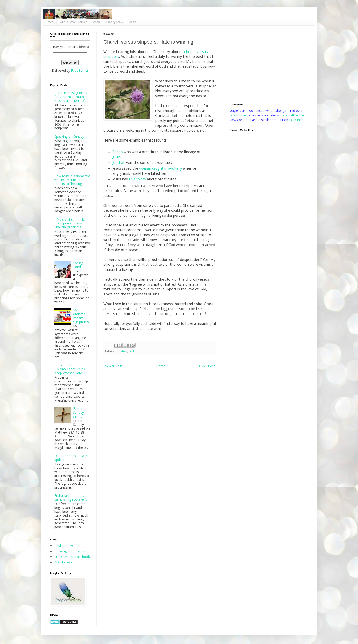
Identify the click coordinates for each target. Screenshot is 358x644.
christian (121, 351)
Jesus (117, 157)
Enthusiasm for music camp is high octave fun (72, 497)
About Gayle (63, 562)
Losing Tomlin (78, 265)
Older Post (207, 366)
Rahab (118, 152)
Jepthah (119, 163)
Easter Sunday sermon (79, 412)
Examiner (296, 120)
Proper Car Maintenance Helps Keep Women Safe (70, 369)
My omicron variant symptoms (81, 316)
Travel (50, 22)
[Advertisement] (269, 64)
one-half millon (293, 115)
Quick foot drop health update (71, 458)
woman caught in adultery (161, 168)
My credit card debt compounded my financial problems (70, 223)
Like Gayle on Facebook (72, 557)
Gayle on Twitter (67, 546)
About (97, 22)
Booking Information (70, 551)
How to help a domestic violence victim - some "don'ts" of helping (72, 180)
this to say (138, 179)
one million (238, 115)
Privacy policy (115, 22)
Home (133, 22)
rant (131, 351)
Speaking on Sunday (69, 136)
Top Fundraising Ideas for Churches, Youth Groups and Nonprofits (71, 97)
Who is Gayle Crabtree (73, 22)
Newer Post (113, 366)
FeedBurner (80, 70)
